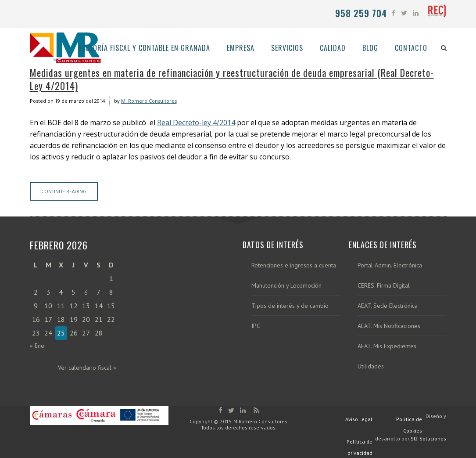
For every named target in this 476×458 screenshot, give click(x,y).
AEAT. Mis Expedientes (387, 346)
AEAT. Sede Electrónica (388, 306)
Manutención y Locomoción (286, 286)
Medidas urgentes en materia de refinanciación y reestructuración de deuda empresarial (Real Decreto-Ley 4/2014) (232, 79)
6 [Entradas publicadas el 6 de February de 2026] (86, 292)
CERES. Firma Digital (384, 286)
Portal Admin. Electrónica (390, 265)
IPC (256, 326)
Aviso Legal (359, 419)
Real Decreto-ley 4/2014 (196, 123)
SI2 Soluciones (428, 438)
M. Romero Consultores (149, 101)
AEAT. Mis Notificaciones (389, 326)
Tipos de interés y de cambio (290, 306)
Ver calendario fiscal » (87, 368)
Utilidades (371, 366)
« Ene (37, 346)
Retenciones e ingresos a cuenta (294, 265)
